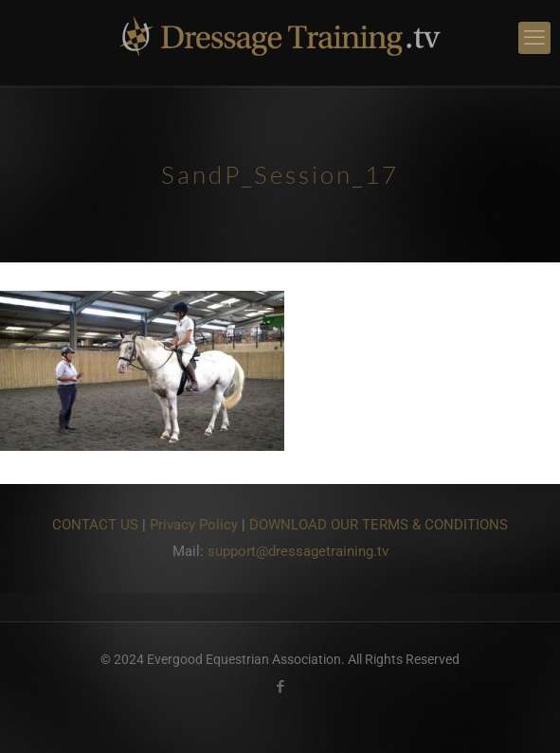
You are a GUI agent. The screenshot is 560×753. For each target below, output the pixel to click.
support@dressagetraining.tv (298, 551)
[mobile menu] (534, 38)
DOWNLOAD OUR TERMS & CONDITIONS (379, 525)
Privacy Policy (194, 525)
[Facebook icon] (280, 687)
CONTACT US (95, 525)
